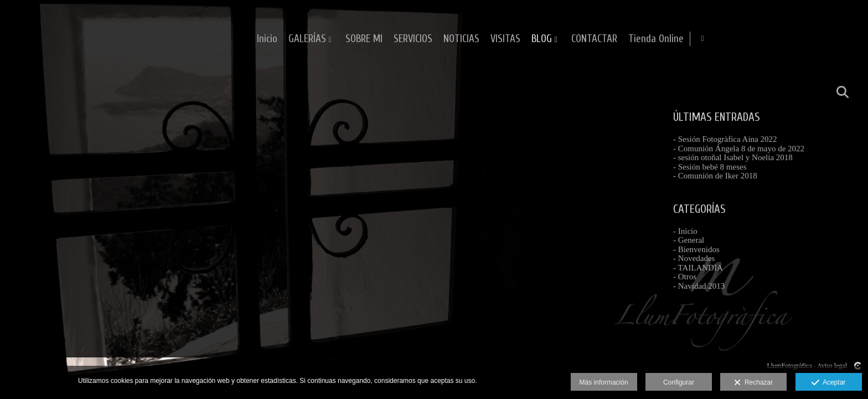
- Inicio (685, 231)
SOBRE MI (510, 39)
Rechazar (753, 383)
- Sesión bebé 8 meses (710, 167)
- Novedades (694, 258)
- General (689, 240)
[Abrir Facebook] (850, 39)
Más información (604, 382)
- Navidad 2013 (699, 286)
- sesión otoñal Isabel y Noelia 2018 (733, 157)
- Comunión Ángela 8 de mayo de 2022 (739, 149)
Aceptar (828, 383)
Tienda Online (802, 39)
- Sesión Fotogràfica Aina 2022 (725, 139)
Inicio (413, 39)
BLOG (687, 39)
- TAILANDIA (698, 268)
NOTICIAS (607, 39)
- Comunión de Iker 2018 (715, 176)
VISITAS (651, 39)
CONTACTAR (740, 39)
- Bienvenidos (696, 249)
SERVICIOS (559, 39)
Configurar (679, 382)
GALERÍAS (453, 39)
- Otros (685, 277)
